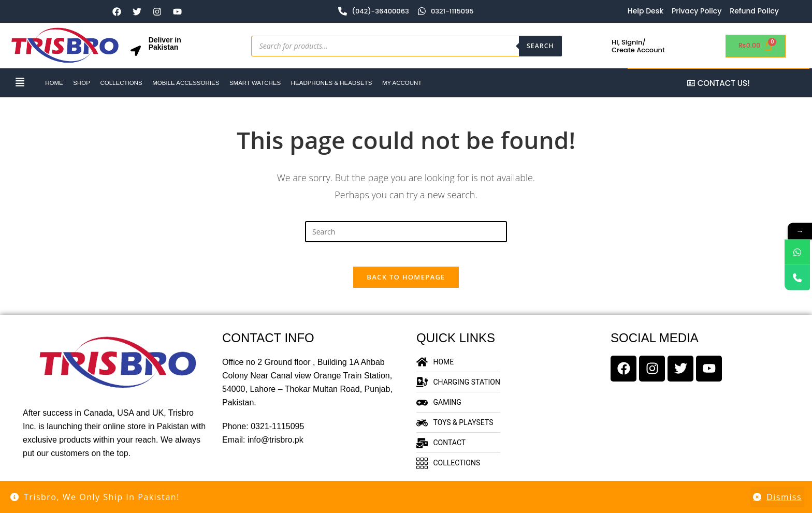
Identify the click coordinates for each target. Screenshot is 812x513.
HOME (58, 83)
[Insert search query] (406, 232)
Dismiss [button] (784, 497)
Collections (142, 83)
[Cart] (756, 46)
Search (540, 46)
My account (475, 83)
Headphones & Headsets (392, 83)
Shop (93, 83)
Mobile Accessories (219, 83)
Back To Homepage (406, 284)
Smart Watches (301, 83)
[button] (20, 83)
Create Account (638, 50)
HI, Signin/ (629, 42)
